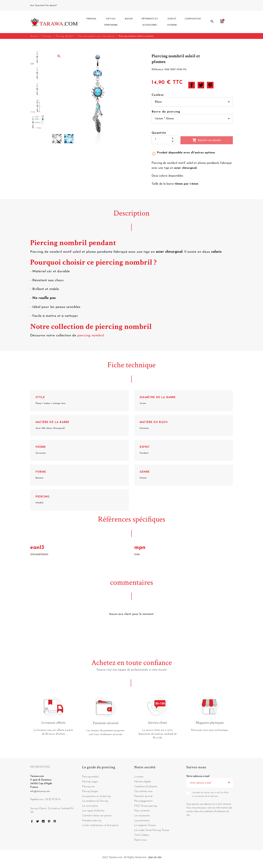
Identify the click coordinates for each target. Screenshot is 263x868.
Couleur (158, 95)
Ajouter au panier (207, 140)
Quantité (159, 133)
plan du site (155, 857)
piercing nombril (91, 336)
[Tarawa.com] (54, 22)
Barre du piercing (166, 112)
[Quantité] (163, 139)
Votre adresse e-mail (198, 777)
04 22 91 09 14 (66, 5)
